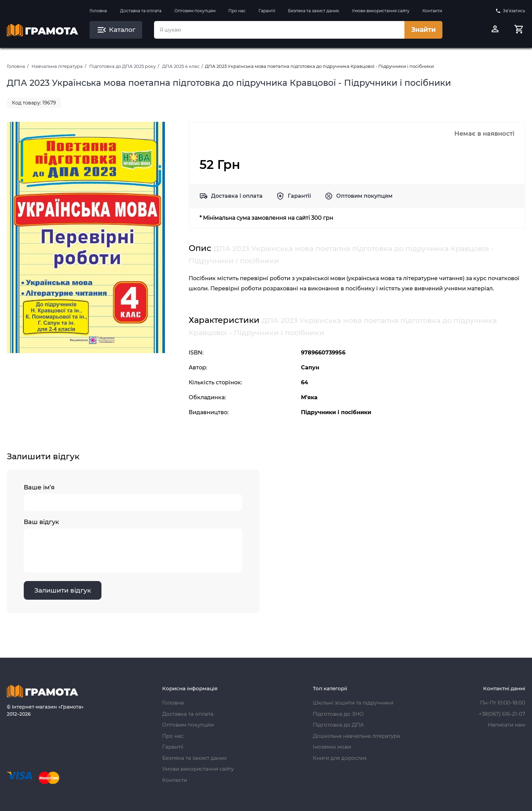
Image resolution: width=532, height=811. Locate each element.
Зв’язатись (510, 11)
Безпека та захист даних (313, 11)
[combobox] (279, 30)
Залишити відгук (63, 590)
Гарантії (267, 11)
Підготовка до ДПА (338, 725)
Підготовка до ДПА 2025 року (122, 66)
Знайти (423, 30)
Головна (98, 11)
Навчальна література (57, 66)
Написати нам (507, 725)
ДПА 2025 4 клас (181, 66)
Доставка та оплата (141, 11)
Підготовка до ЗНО (338, 714)
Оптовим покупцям (195, 11)
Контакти (432, 11)
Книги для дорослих (340, 758)
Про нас (237, 11)
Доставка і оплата (237, 196)
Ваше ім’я (133, 497)
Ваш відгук (133, 545)
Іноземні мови (332, 747)
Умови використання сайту (381, 11)
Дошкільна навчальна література (356, 736)
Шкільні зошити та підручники (353, 703)
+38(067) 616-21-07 (502, 714)
